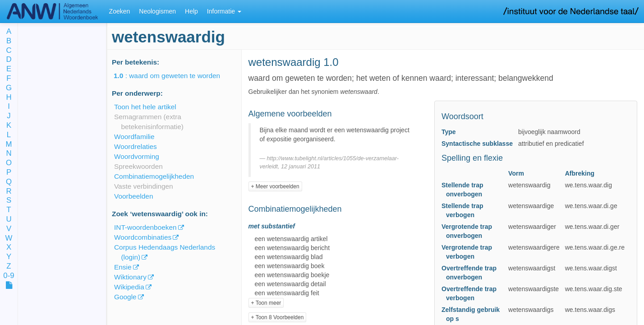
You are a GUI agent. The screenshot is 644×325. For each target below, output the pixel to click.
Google (125, 297)
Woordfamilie (134, 137)
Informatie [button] (224, 11)
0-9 (9, 276)
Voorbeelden (133, 196)
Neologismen (157, 11)
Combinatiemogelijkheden (154, 176)
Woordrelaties (136, 146)
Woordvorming (137, 156)
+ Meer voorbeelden (275, 186)
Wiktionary (130, 277)
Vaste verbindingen (144, 186)
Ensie (123, 267)
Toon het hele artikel (145, 107)
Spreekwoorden (138, 166)
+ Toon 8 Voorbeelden (278, 317)
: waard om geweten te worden (173, 76)
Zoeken (120, 11)
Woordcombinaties (143, 237)
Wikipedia (129, 287)
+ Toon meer (266, 303)
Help (191, 11)
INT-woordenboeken (145, 227)
